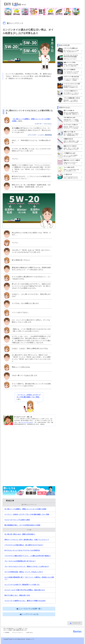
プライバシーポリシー (18, 633)
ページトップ (76, 623)
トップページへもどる (29, 614)
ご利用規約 (6, 633)
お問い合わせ (29, 633)
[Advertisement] (29, 94)
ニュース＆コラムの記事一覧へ (29, 609)
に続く (28, 397)
